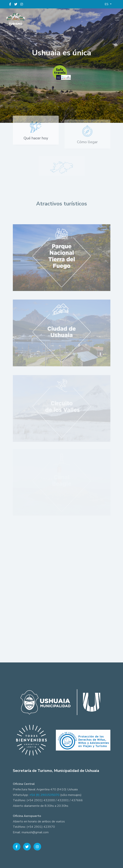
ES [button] (107, 4)
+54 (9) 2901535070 (44, 795)
